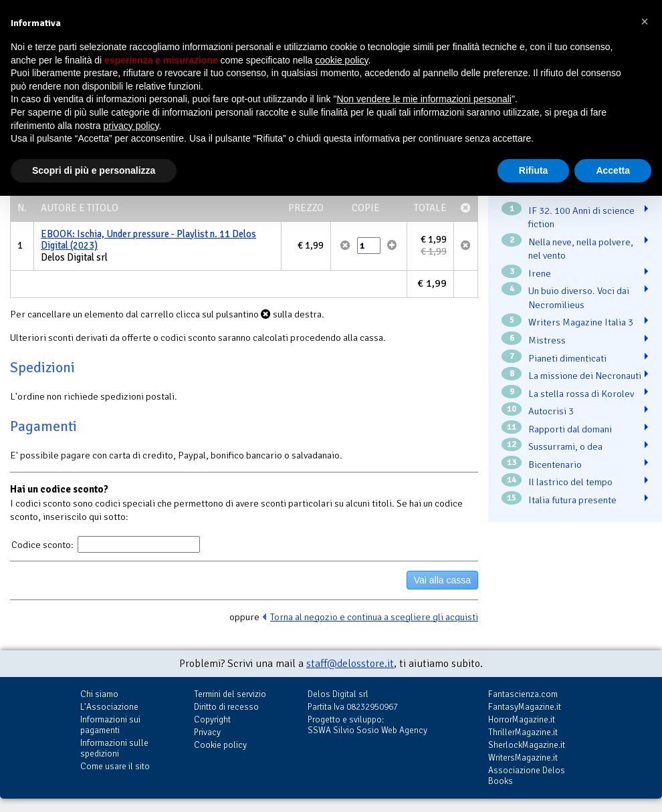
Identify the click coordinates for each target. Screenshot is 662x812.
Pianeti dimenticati (567, 358)
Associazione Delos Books (527, 776)
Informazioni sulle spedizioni (114, 748)
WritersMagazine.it (523, 758)
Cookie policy (220, 745)
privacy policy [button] (131, 126)
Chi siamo (99, 694)
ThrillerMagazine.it (523, 732)
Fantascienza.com (523, 694)
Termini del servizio (230, 694)
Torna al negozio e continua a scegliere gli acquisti (374, 617)
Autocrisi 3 (551, 411)
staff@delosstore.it (350, 664)
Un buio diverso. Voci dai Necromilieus (579, 298)
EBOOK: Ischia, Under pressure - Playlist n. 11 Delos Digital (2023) (148, 240)
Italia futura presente (572, 500)
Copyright (212, 719)
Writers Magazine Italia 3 (581, 322)
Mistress (547, 340)
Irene (540, 273)
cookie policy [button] (341, 60)
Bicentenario (555, 464)
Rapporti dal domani (570, 429)
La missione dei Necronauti (585, 376)
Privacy (207, 732)
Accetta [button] (613, 170)
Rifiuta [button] (534, 170)
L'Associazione (109, 707)
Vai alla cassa (442, 580)
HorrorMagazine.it (522, 719)
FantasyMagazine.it (525, 707)
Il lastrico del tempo (570, 482)
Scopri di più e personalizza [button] (94, 170)
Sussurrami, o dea (565, 446)
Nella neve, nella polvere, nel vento (581, 249)
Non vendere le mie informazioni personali (424, 99)
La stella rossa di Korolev (581, 394)
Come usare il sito (115, 766)
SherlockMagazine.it (527, 745)
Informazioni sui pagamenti (110, 725)
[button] (645, 21)
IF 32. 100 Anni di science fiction (581, 218)
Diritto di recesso (226, 707)
